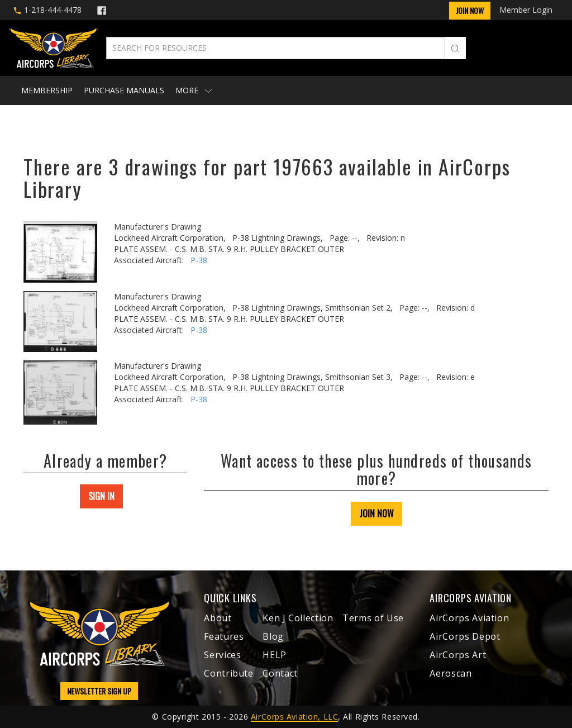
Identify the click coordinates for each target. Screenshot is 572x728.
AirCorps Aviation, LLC (294, 717)
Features (224, 636)
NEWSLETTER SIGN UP (99, 691)
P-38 (199, 260)
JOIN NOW (376, 513)
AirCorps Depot (465, 636)
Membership (47, 90)
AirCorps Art (458, 655)
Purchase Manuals (124, 90)
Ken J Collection (298, 618)
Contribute (228, 673)
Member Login (526, 10)
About (218, 618)
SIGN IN (101, 496)
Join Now (470, 10)
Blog (273, 636)
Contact (280, 673)
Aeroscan (451, 673)
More (194, 90)
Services (222, 655)
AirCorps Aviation (469, 618)
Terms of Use (373, 618)
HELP (275, 655)
